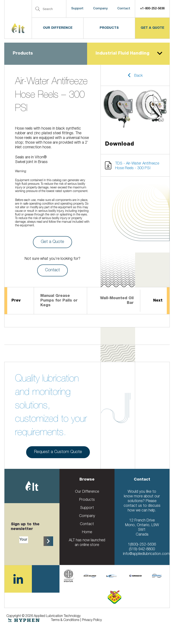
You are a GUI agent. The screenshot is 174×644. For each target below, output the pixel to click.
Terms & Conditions (65, 620)
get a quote (152, 28)
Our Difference (58, 28)
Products (109, 28)
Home (87, 532)
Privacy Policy (92, 620)
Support (77, 9)
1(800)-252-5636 (142, 545)
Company (100, 9)
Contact (124, 9)
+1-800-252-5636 (152, 9)
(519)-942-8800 (142, 549)
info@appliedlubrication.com (146, 554)
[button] (135, 75)
